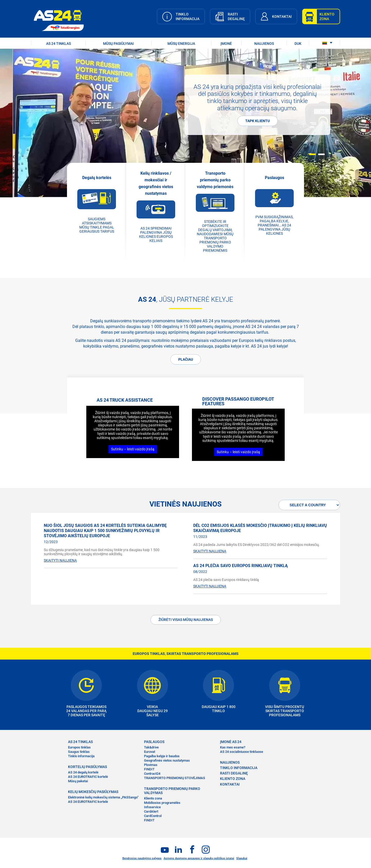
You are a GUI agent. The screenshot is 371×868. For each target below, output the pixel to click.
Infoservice (152, 807)
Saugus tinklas (79, 752)
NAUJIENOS (264, 44)
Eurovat (150, 752)
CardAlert (151, 811)
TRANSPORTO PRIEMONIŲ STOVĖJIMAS (175, 778)
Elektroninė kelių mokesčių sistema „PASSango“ (103, 797)
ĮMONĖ (226, 44)
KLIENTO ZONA (233, 779)
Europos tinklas (79, 747)
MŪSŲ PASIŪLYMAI (118, 44)
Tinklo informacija (81, 756)
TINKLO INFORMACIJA (239, 768)
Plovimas (151, 765)
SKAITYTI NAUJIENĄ (60, 560)
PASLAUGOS (154, 742)
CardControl (153, 816)
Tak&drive (151, 747)
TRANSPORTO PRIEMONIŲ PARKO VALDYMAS (172, 791)
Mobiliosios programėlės (162, 803)
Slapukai (242, 858)
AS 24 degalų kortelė (83, 772)
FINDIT (149, 769)
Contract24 (152, 774)
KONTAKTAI (230, 784)
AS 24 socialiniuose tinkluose (242, 752)
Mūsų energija (181, 44)
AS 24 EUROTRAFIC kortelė (88, 777)
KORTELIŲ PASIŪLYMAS (87, 767)
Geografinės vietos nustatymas (167, 760)
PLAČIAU (186, 359)
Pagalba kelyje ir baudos (162, 756)
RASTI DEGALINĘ (234, 773)
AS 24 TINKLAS (58, 44)
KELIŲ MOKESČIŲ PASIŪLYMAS (93, 792)
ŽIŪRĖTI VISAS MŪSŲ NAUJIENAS (186, 620)
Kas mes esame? (233, 747)
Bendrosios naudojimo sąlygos (142, 858)
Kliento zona (153, 798)
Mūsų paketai (78, 781)
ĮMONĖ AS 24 (231, 742)
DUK (298, 44)
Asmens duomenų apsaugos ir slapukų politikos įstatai (199, 858)
